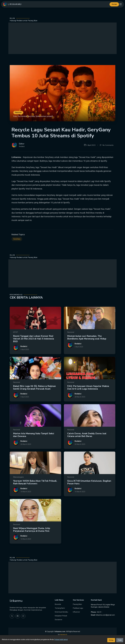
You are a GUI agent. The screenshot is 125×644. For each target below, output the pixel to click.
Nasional (18, 113)
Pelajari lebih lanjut (61, 639)
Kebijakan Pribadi (61, 616)
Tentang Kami (60, 608)
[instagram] (23, 616)
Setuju (111, 640)
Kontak (114, 4)
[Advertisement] (62, 38)
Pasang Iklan (77, 604)
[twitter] (12, 616)
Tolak (120, 640)
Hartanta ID (64, 634)
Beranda (58, 604)
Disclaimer (59, 620)
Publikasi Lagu (78, 608)
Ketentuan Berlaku (61, 612)
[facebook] (18, 616)
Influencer (76, 612)
